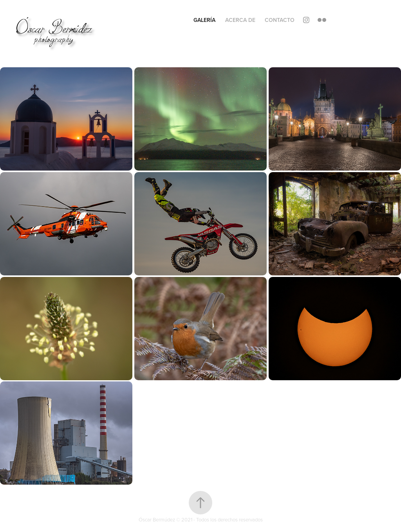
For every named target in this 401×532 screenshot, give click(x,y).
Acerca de (240, 20)
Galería (204, 20)
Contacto (280, 20)
